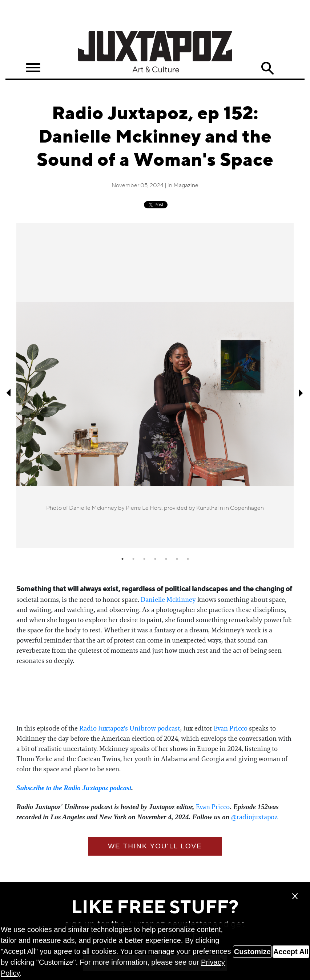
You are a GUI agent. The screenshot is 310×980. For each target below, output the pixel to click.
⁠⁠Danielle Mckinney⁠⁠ (168, 600)
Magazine (186, 186)
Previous (9, 393)
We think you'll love (155, 846)
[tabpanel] (155, 385)
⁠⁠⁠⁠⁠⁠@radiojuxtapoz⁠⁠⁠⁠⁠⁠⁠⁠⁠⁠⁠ (254, 817)
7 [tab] (188, 559)
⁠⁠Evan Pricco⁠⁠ (231, 728)
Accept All (291, 952)
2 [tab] (133, 559)
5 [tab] (166, 559)
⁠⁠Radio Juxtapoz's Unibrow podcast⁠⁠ (130, 728)
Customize (252, 952)
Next (301, 393)
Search (267, 68)
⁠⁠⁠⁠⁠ (74, 788)
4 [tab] (155, 559)
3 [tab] (144, 559)
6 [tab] (177, 559)
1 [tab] (122, 559)
